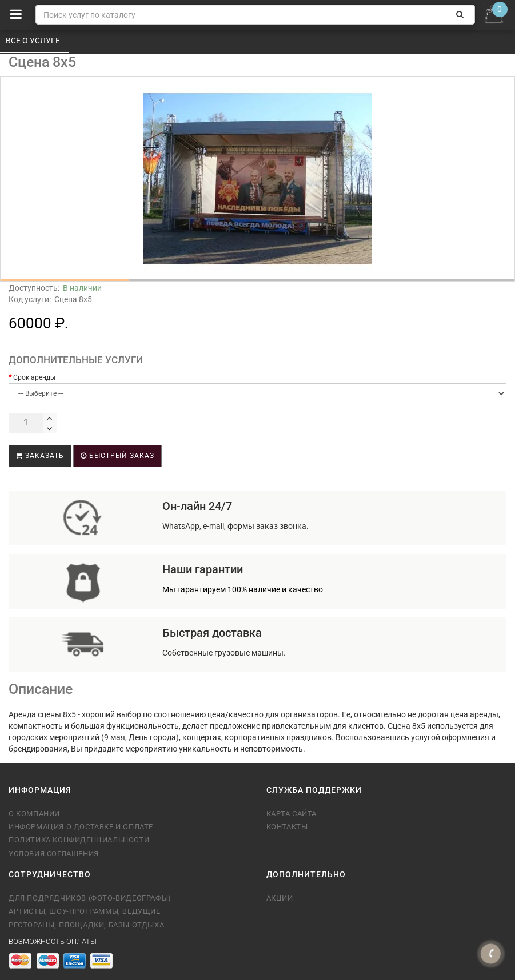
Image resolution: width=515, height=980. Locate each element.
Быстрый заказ (117, 456)
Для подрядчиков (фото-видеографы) (90, 898)
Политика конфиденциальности (79, 840)
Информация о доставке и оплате (81, 827)
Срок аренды (34, 377)
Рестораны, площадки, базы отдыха (86, 925)
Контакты (287, 827)
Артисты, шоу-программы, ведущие (85, 911)
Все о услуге (34, 41)
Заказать (40, 456)
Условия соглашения (54, 854)
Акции (280, 898)
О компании (34, 814)
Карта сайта (292, 814)
